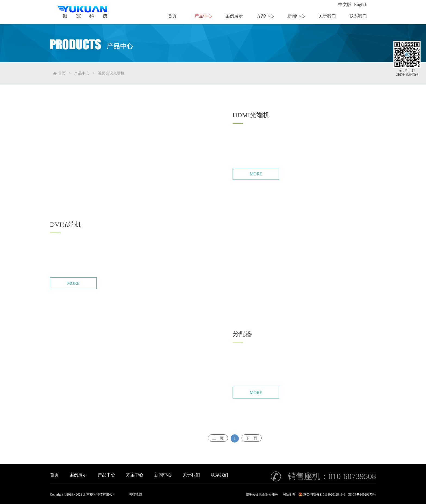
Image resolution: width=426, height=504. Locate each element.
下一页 (252, 438)
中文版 (345, 4)
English (361, 4)
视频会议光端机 (111, 73)
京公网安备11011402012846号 (324, 494)
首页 (54, 475)
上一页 (218, 438)
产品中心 (82, 73)
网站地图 (135, 494)
